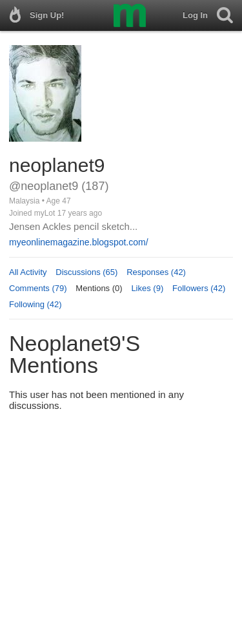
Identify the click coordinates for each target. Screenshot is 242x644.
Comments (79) (38, 288)
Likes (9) (147, 288)
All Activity (28, 272)
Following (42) (35, 304)
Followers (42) (199, 288)
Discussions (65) (86, 272)
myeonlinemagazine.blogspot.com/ (79, 242)
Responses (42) (156, 272)
